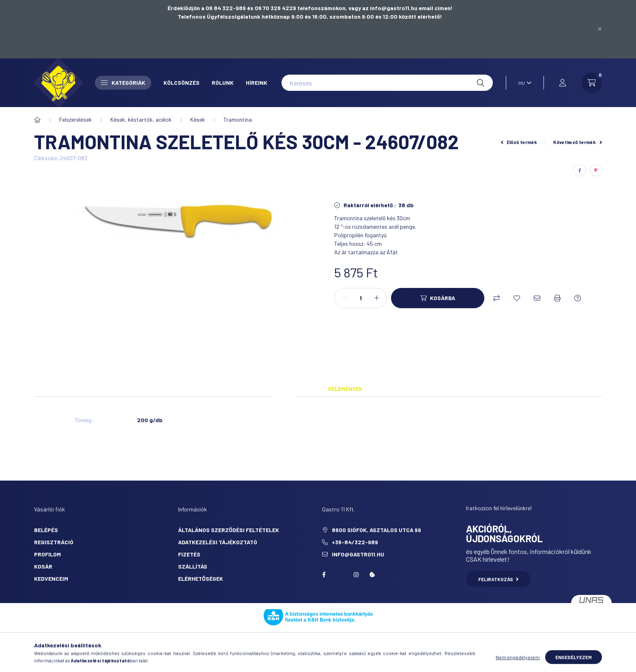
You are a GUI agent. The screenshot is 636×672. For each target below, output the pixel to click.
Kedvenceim (51, 579)
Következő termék (578, 142)
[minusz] (345, 298)
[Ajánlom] (537, 298)
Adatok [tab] (284, 389)
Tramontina (238, 119)
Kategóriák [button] (123, 83)
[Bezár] (600, 29)
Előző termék (519, 142)
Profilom (47, 554)
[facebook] (580, 170)
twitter (340, 575)
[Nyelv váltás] (523, 83)
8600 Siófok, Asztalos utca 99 (376, 530)
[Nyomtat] (557, 298)
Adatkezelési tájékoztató (218, 542)
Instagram (356, 575)
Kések (198, 119)
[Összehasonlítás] (496, 298)
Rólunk (223, 83)
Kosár (43, 566)
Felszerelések (75, 119)
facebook (324, 575)
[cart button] (592, 83)
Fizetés (189, 554)
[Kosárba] (438, 298)
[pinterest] (596, 170)
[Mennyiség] (361, 298)
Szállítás (193, 566)
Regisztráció (54, 542)
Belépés (46, 530)
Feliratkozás (498, 579)
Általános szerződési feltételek (229, 530)
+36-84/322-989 (355, 542)
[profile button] (563, 83)
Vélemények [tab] (345, 389)
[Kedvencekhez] (517, 298)
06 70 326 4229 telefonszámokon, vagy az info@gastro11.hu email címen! (354, 8)
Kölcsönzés (182, 83)
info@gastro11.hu (358, 554)
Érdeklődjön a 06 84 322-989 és (211, 8)
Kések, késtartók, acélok (141, 119)
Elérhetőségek (201, 579)
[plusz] (376, 298)
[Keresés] (387, 83)
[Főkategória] (37, 120)
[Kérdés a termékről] (578, 298)
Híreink (257, 83)
